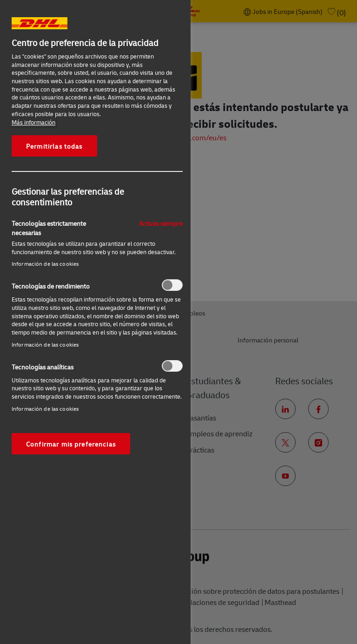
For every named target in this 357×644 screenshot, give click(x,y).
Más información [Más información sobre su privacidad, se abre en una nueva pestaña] (33, 122)
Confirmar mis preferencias (71, 444)
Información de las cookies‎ (45, 264)
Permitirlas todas (54, 146)
